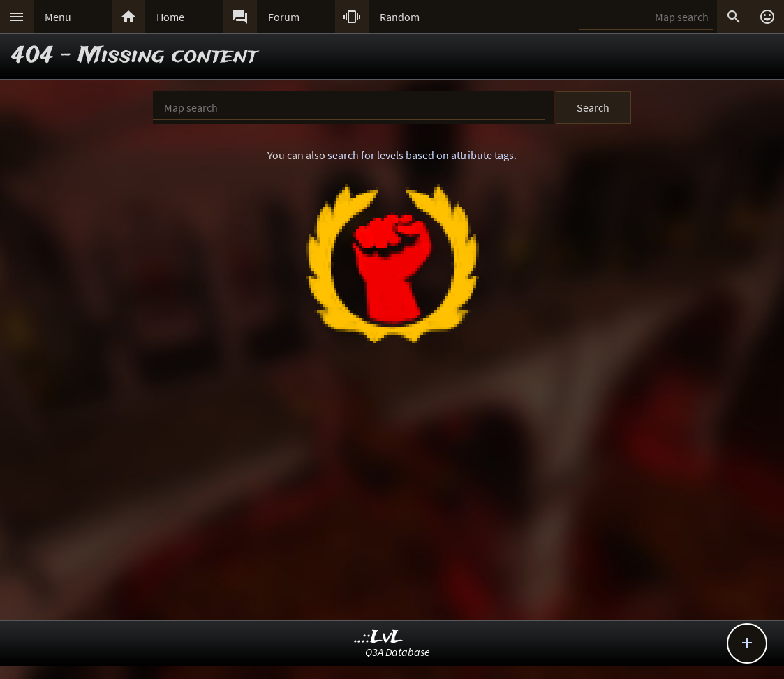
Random (400, 17)
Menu (58, 17)
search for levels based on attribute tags (421, 155)
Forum (284, 17)
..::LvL (379, 637)
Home (170, 17)
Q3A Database (398, 652)
